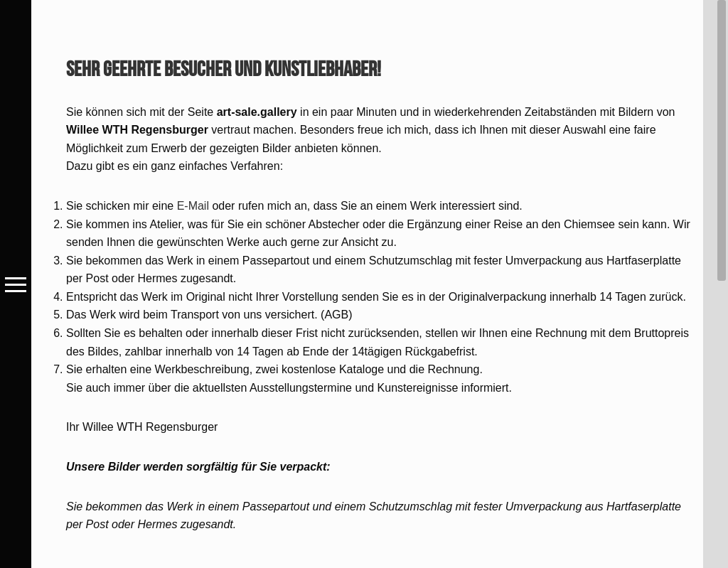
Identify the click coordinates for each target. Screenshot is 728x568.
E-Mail (193, 206)
